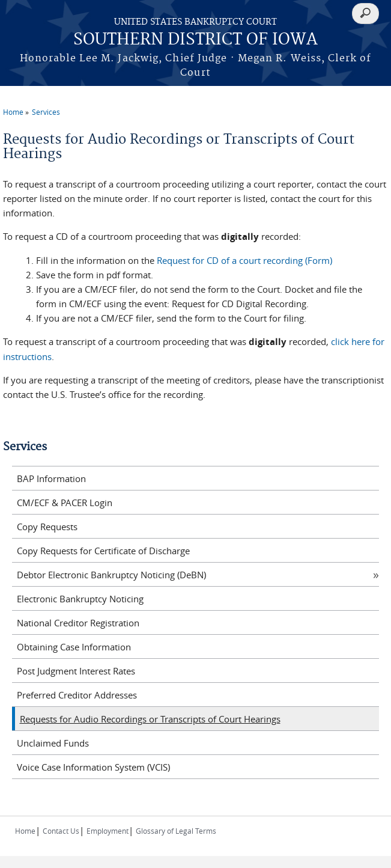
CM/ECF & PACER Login (65, 503)
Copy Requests (47, 527)
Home (13, 112)
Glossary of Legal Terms (176, 831)
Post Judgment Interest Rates (76, 671)
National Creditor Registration (78, 623)
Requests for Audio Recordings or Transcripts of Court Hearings (150, 719)
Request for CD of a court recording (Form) (244, 260)
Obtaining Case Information (74, 647)
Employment (108, 831)
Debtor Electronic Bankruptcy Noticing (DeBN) (111, 575)
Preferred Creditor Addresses (77, 695)
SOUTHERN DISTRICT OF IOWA (195, 40)
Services (46, 112)
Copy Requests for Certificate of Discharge (103, 551)
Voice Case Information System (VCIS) (93, 767)
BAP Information (51, 478)
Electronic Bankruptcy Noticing (80, 599)
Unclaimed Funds (53, 743)
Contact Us (61, 831)
